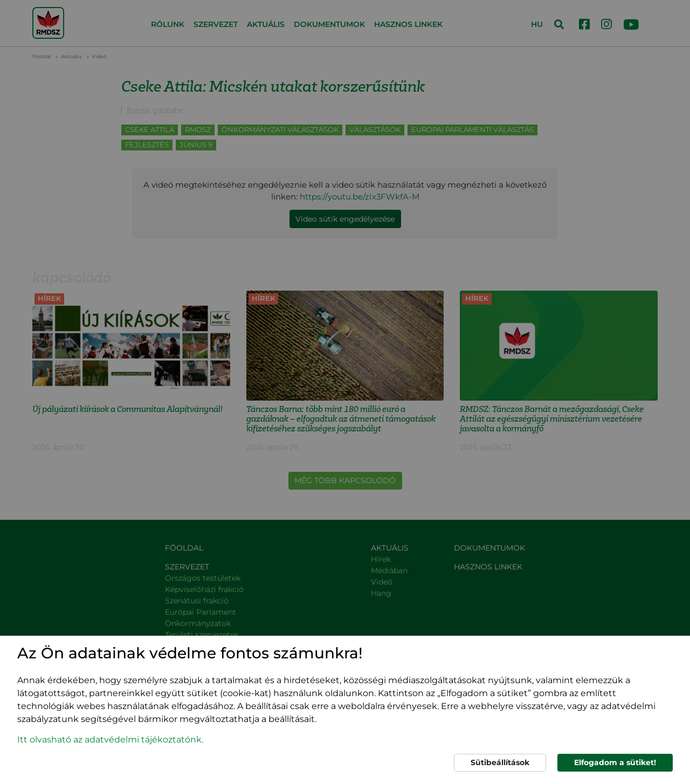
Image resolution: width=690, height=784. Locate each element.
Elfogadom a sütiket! (615, 762)
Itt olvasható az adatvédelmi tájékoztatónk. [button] (110, 740)
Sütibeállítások (500, 762)
